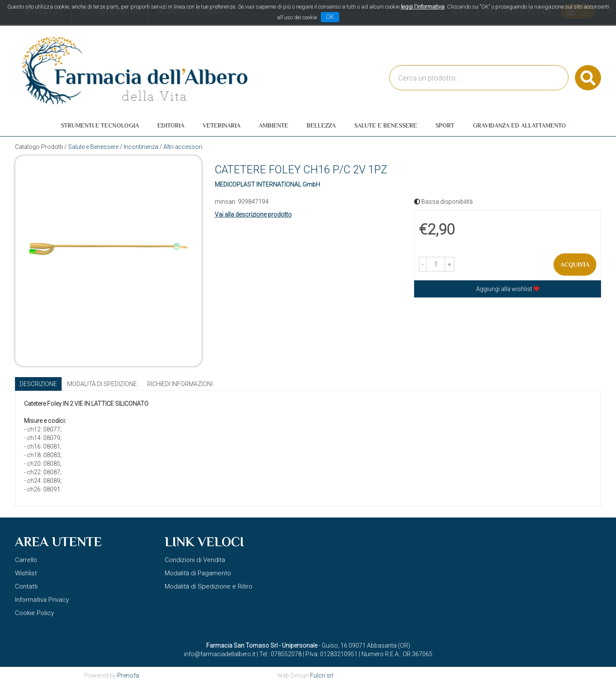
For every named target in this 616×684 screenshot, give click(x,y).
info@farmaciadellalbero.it (220, 654)
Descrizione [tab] (38, 384)
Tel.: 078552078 (280, 654)
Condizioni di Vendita (195, 560)
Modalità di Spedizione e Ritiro (209, 586)
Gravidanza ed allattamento (519, 125)
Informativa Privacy (42, 600)
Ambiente (274, 125)
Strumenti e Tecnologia (100, 125)
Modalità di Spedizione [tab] (102, 384)
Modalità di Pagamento (198, 573)
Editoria (171, 125)
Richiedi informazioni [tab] (180, 384)
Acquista (575, 265)
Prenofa (128, 675)
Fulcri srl (322, 675)
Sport (445, 125)
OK (330, 17)
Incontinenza (141, 147)
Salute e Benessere (386, 125)
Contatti (26, 586)
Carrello (26, 560)
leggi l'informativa (423, 7)
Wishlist (26, 573)
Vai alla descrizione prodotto (253, 214)
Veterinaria (222, 125)
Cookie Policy (34, 613)
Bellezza (321, 125)
